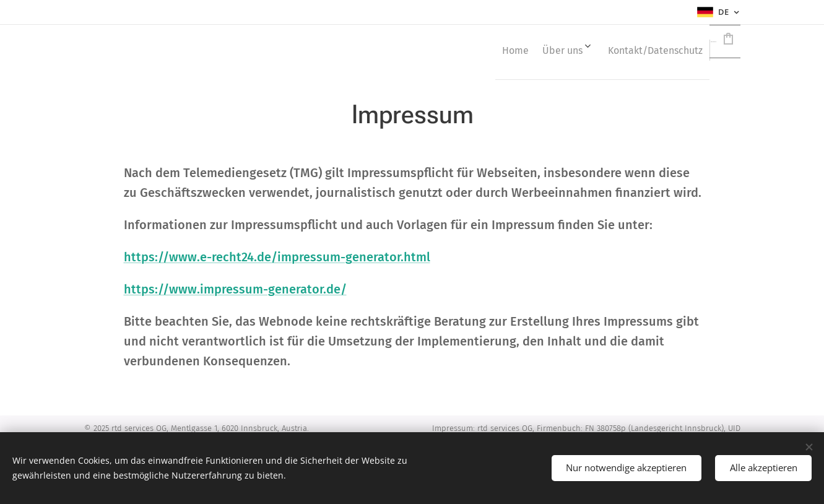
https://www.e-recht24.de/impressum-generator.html (276, 257)
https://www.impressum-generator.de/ (235, 289)
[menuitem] (444, 50)
